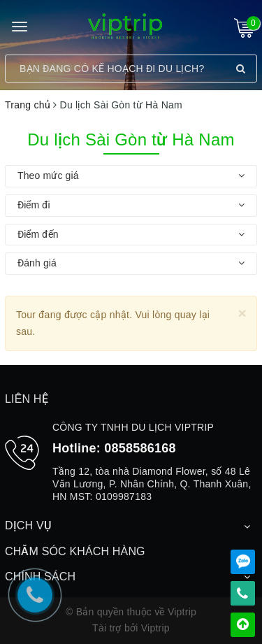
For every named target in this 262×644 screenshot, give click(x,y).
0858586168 (140, 448)
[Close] (242, 313)
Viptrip (155, 628)
